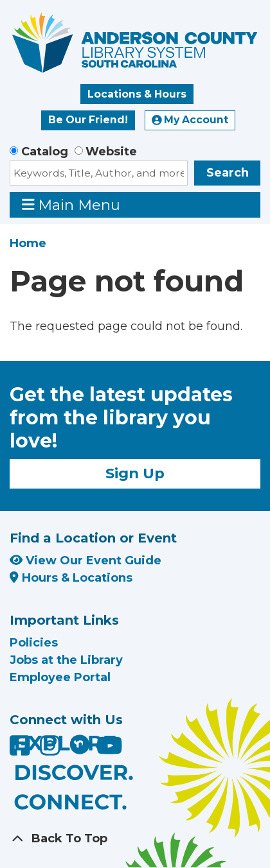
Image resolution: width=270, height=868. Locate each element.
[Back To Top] (135, 839)
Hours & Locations (71, 578)
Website (111, 152)
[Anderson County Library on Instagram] (52, 750)
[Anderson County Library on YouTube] (110, 750)
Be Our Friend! (88, 120)
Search (228, 173)
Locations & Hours (137, 94)
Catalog (45, 152)
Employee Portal (60, 677)
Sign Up (135, 473)
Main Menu (71, 204)
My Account (190, 120)
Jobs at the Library (66, 660)
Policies (34, 643)
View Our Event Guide (85, 560)
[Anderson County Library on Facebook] (22, 750)
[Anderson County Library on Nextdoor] (80, 744)
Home (28, 243)
